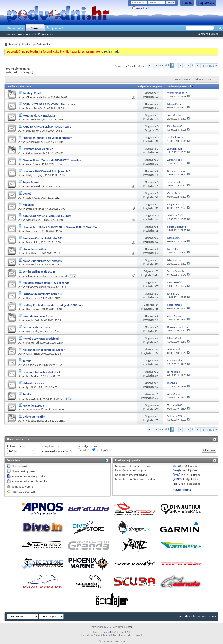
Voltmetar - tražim (34, 417)
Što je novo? (55, 28)
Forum (35, 28)
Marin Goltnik (34, 399)
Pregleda (157, 87)
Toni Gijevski (33, 186)
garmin (27, 361)
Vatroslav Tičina (35, 421)
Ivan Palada (32, 253)
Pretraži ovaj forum (203, 79)
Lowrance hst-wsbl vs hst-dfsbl (41, 372)
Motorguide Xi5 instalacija (39, 116)
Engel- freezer (31, 182)
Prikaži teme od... (17, 446)
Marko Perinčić (34, 108)
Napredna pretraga (208, 34)
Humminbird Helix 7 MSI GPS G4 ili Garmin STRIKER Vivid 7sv (60, 227)
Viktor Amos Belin (36, 97)
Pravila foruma (46, 34)
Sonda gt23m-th (33, 93)
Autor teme (24, 87)
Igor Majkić (32, 376)
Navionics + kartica (34, 249)
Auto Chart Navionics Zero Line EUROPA (47, 216)
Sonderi (27, 394)
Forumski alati (181, 79)
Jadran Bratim (34, 153)
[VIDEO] (178, 479)
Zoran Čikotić (33, 164)
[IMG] (177, 475)
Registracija (206, 3)
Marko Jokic (33, 242)
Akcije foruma (26, 34)
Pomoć (187, 3)
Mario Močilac (34, 343)
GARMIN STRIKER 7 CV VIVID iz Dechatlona (49, 104)
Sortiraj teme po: (50, 446)
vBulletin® (111, 632)
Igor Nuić (31, 387)
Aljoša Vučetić (34, 220)
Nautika (27, 44)
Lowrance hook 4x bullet (38, 149)
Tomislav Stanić (35, 410)
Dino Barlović (33, 131)
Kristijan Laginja (35, 175)
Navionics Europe (33, 406)
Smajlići (178, 470)
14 (157, 305)
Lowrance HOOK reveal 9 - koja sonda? (46, 171)
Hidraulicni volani (33, 383)
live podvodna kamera (36, 327)
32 (157, 271)
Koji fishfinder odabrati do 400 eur (44, 350)
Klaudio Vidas (34, 365)
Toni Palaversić (34, 120)
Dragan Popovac (35, 209)
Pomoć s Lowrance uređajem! (41, 339)
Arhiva (206, 616)
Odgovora (144, 87)
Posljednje (209, 66)
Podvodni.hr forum (189, 616)
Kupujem (28, 205)
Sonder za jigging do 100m (39, 272)
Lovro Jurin (32, 331)
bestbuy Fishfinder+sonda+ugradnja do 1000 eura (53, 305)
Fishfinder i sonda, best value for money (47, 138)
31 (157, 394)
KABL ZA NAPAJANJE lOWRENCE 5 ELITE (47, 127)
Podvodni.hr (15, 28)
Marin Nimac (33, 265)
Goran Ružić (33, 198)
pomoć (27, 194)
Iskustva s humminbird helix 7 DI (43, 294)
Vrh (214, 616)
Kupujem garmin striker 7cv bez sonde (46, 283)
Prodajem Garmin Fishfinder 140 (43, 238)
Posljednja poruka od (180, 87)
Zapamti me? (141, 8)
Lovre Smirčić (33, 231)
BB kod (177, 466)
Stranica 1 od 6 (160, 65)
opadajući (100, 450)
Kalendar (11, 34)
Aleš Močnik (33, 320)
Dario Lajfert (33, 298)
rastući (84, 450)
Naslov (12, 87)
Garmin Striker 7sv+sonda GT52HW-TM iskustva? (53, 160)
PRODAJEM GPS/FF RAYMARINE (42, 261)
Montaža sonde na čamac (38, 316)
